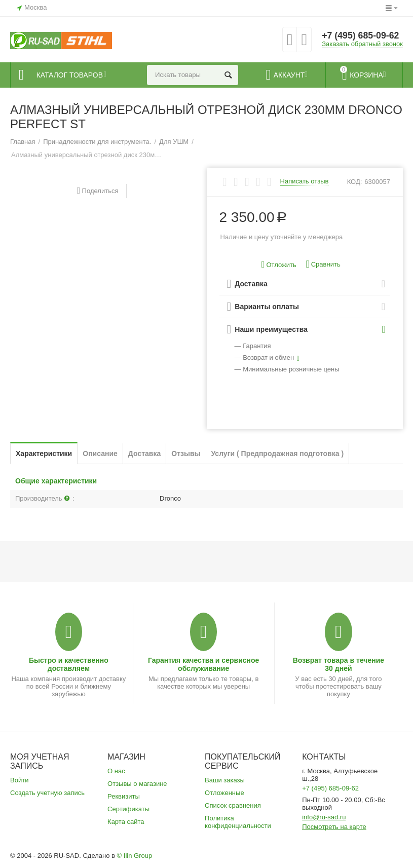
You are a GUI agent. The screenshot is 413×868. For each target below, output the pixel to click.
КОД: (355, 182)
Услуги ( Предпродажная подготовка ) (278, 454)
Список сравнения (233, 805)
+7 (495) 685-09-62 (361, 35)
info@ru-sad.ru (324, 817)
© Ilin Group (135, 856)
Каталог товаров (72, 75)
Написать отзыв (305, 181)
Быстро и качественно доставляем (69, 664)
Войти (19, 780)
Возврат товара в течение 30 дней (339, 664)
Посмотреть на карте (334, 827)
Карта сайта (126, 822)
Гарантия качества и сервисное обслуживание (203, 664)
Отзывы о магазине (137, 784)
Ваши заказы (225, 780)
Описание (100, 454)
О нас (116, 771)
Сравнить (323, 264)
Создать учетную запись (47, 793)
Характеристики (44, 454)
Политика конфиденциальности (238, 822)
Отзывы (186, 454)
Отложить (279, 265)
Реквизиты (124, 796)
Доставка (144, 454)
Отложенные (224, 793)
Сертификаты (128, 809)
